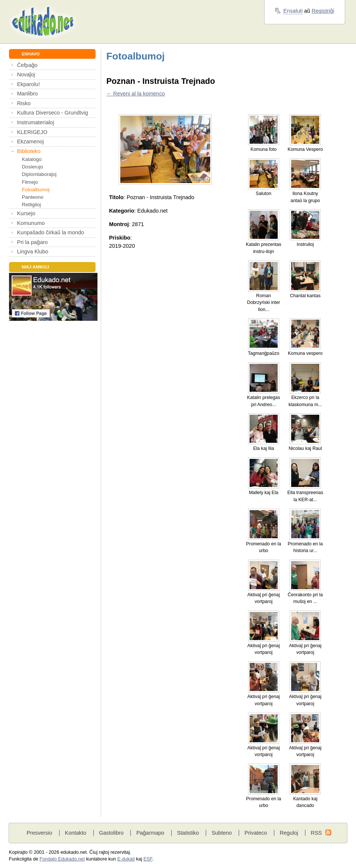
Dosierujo (32, 167)
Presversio (39, 833)
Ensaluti (293, 11)
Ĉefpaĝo (27, 65)
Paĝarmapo (150, 833)
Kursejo (26, 213)
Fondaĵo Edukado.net (62, 859)
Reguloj (289, 833)
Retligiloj (31, 205)
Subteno (222, 833)
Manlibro (27, 94)
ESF (148, 859)
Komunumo (31, 223)
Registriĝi (323, 11)
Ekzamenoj (30, 141)
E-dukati (126, 859)
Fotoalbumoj (36, 190)
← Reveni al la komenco (136, 94)
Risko (24, 103)
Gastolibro (111, 833)
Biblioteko (29, 151)
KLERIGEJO (32, 132)
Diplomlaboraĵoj (39, 174)
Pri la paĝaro (32, 242)
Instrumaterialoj (35, 122)
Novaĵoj (26, 74)
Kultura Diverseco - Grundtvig (52, 113)
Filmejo (30, 182)
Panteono (32, 197)
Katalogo (32, 159)
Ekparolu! (28, 84)
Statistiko (188, 833)
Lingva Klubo (32, 252)
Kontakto (76, 833)
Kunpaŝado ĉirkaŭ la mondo (50, 232)
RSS (316, 833)
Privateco (256, 833)
